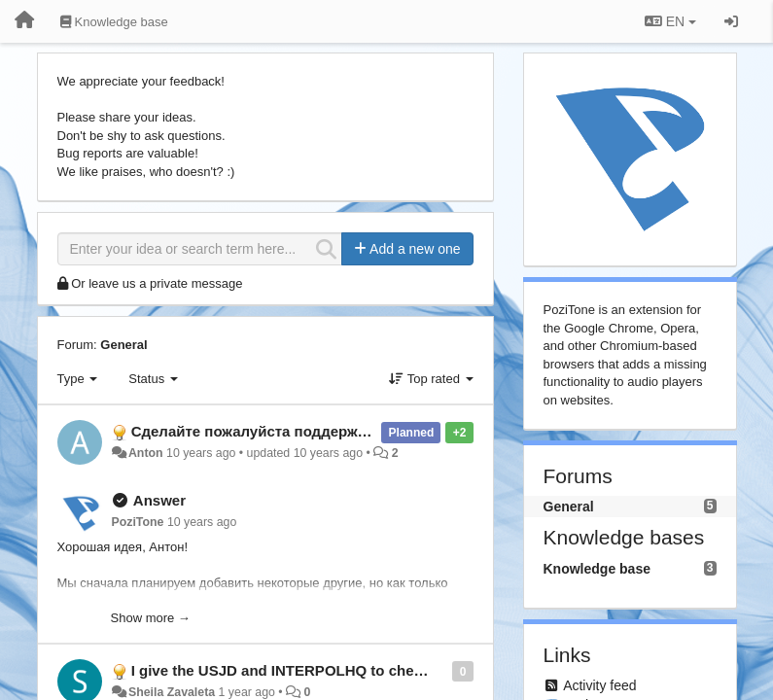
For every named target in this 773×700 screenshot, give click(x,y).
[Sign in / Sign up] (731, 21)
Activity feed (599, 685)
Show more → (151, 618)
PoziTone (138, 522)
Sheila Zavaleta (172, 692)
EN (670, 21)
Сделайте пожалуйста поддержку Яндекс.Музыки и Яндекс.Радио (369, 431)
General (123, 345)
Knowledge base (597, 569)
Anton (146, 453)
